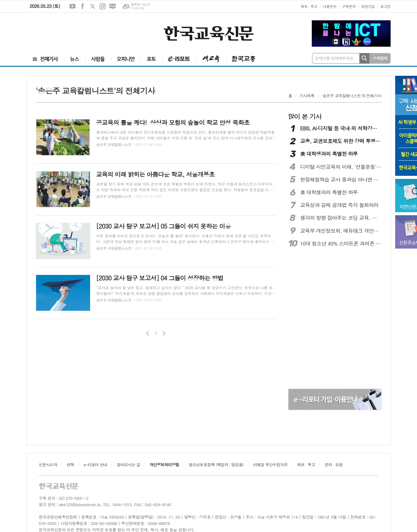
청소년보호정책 (216, 465)
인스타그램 (103, 6)
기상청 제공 (138, 8)
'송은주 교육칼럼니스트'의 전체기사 (351, 96)
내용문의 (330, 6)
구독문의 (349, 6)
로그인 (385, 6)
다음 (164, 333)
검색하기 (364, 58)
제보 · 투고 (309, 6)
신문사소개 (48, 465)
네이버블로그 (113, 6)
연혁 (70, 465)
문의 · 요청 (334, 465)
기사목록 (307, 96)
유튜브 (72, 6)
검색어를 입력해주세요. (335, 58)
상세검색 (380, 58)
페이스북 (82, 6)
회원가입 (368, 6)
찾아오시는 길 (128, 465)
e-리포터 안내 (96, 465)
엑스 (92, 6)
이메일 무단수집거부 (271, 465)
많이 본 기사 (305, 116)
